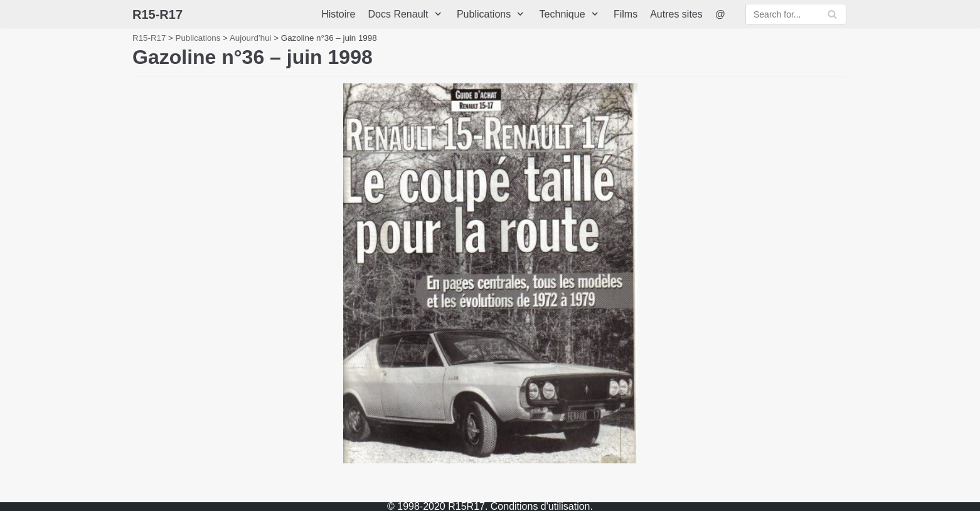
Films (626, 14)
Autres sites (676, 14)
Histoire (338, 14)
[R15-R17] (157, 14)
